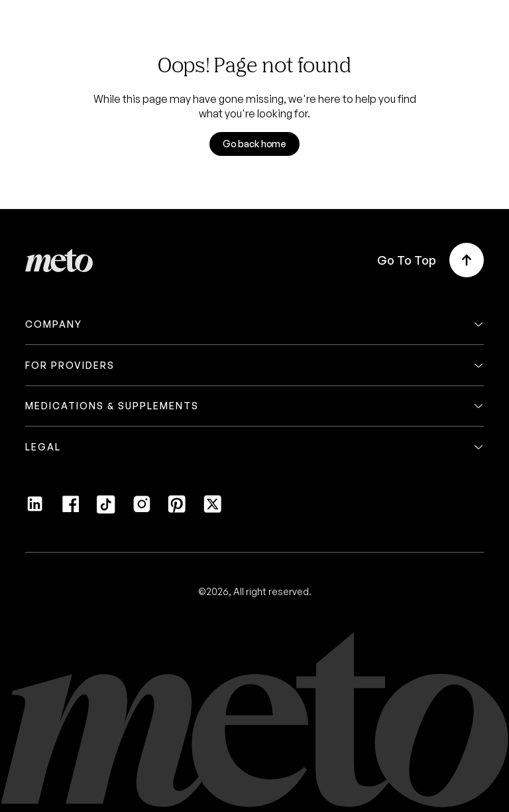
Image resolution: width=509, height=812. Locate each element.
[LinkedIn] (35, 509)
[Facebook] (71, 509)
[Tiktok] (106, 509)
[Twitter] (212, 509)
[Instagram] (141, 509)
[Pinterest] (177, 509)
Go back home (254, 144)
